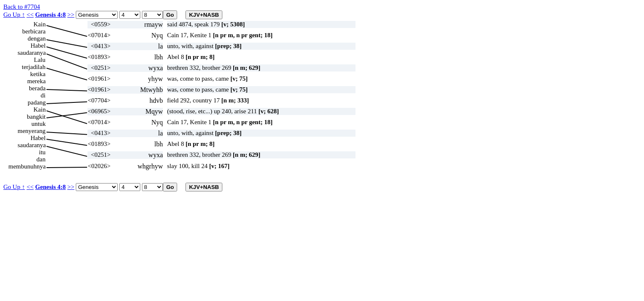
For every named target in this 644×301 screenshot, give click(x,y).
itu (42, 152)
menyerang (32, 131)
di (43, 95)
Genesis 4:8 (50, 15)
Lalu (40, 60)
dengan (37, 38)
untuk (39, 124)
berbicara (34, 31)
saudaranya (32, 53)
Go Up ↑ (14, 15)
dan (41, 159)
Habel (38, 46)
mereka (36, 81)
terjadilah (34, 67)
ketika (38, 74)
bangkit (36, 117)
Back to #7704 (22, 7)
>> (71, 15)
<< (30, 15)
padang (37, 102)
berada (37, 88)
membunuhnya (27, 166)
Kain (40, 24)
